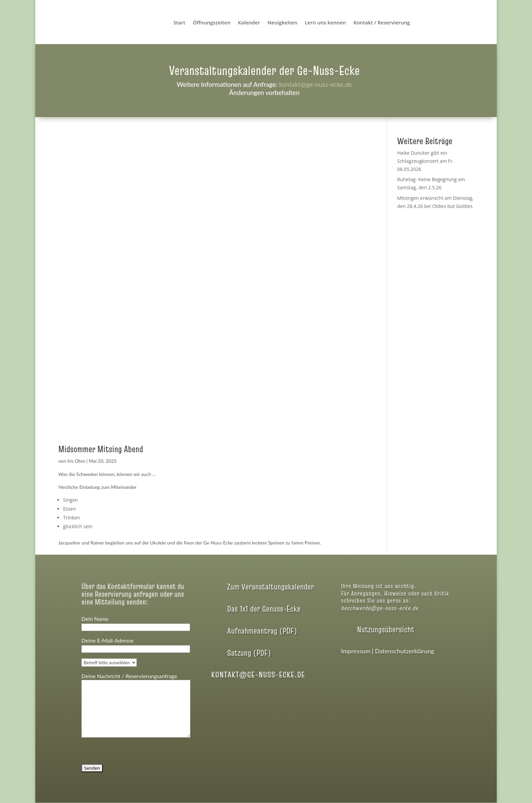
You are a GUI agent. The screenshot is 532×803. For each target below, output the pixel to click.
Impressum (356, 651)
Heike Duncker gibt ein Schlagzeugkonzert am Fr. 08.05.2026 (425, 161)
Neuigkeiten (282, 23)
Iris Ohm (76, 461)
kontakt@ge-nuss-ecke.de (315, 84)
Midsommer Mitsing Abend (101, 449)
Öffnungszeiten (212, 23)
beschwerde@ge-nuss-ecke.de (379, 608)
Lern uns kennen (325, 23)
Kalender (249, 23)
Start (179, 23)
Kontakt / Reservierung (382, 23)
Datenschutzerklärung (404, 651)
